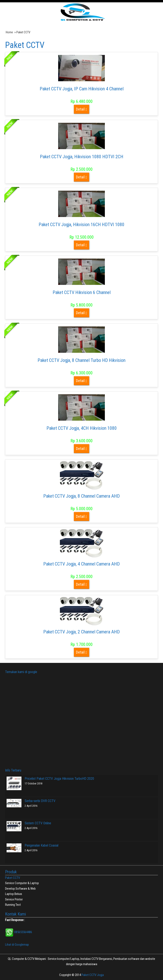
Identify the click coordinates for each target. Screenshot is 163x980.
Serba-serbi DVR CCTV (40, 801)
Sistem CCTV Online (38, 823)
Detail (81, 109)
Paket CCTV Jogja (93, 975)
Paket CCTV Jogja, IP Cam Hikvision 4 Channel (82, 89)
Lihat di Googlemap (17, 945)
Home (9, 32)
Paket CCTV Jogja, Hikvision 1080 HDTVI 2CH (82, 157)
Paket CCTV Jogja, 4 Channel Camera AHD (81, 564)
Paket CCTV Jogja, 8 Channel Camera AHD (81, 496)
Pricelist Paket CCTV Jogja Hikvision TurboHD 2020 (59, 779)
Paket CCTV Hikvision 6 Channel (82, 292)
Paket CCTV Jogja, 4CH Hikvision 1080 (82, 428)
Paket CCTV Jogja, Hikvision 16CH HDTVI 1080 (81, 225)
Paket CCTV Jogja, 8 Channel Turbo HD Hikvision (81, 360)
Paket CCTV (13, 878)
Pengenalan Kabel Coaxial (41, 845)
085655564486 (19, 932)
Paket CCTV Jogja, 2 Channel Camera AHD (81, 632)
